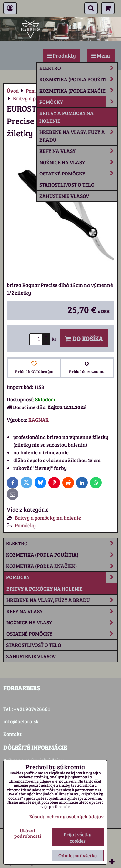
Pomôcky (78, 102)
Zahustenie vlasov (64, 196)
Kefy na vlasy (78, 151)
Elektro (78, 68)
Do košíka (84, 338)
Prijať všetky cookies (78, 837)
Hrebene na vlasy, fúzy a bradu (78, 136)
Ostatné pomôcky (78, 174)
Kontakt (12, 734)
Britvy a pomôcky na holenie (66, 117)
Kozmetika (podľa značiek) (78, 91)
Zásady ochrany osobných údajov (66, 816)
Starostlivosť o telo (67, 185)
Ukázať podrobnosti (28, 833)
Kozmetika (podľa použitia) (78, 79)
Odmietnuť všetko (78, 855)
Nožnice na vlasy (78, 162)
